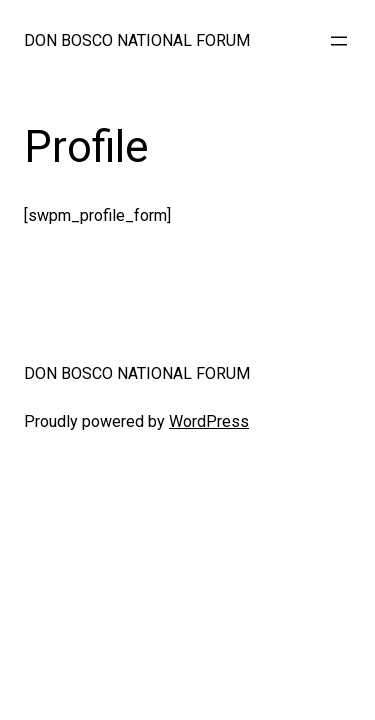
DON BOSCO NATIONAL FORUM (137, 40)
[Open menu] (339, 41)
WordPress (209, 421)
